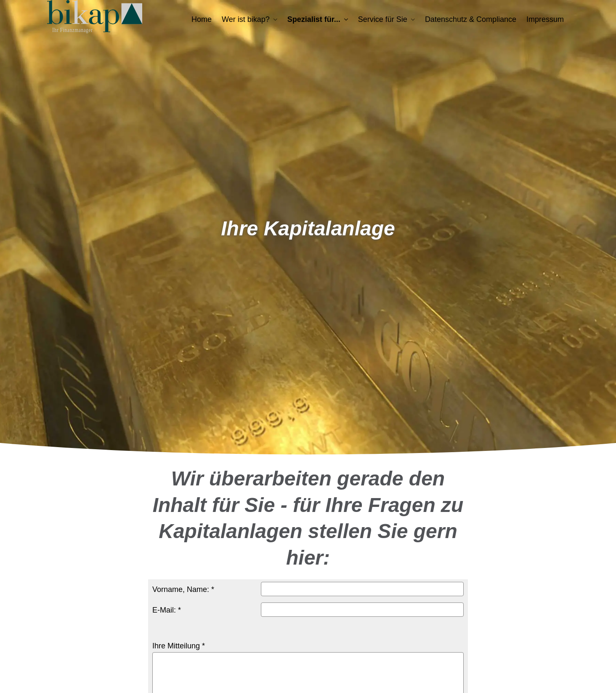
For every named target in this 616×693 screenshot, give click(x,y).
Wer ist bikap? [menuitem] (246, 19)
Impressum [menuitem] (545, 19)
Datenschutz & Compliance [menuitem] (471, 19)
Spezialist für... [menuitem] (314, 19)
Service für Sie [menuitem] (383, 19)
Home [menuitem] (202, 19)
